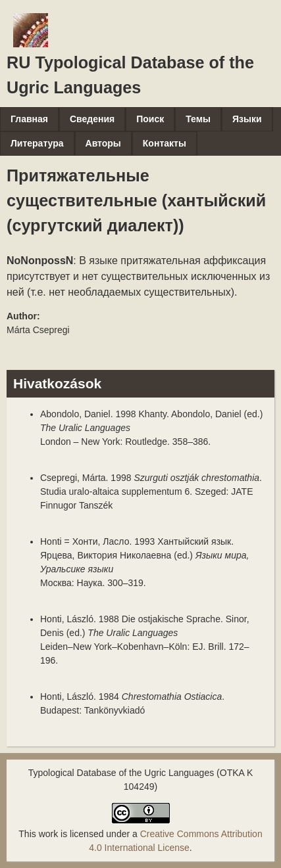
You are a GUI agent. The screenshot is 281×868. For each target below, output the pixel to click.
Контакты (165, 143)
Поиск (150, 119)
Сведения (92, 119)
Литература (37, 143)
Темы (198, 119)
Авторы (103, 143)
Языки (247, 119)
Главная (29, 119)
